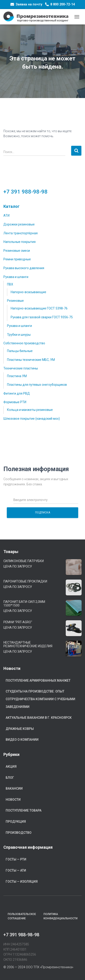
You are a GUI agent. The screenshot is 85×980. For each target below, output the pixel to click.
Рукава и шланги (16, 277)
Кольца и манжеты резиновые (30, 410)
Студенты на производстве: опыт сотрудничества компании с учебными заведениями (40, 699)
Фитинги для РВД (17, 393)
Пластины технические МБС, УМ (31, 360)
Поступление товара (24, 810)
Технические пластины (21, 368)
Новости (13, 800)
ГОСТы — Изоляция (22, 882)
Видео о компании (22, 740)
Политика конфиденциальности (61, 916)
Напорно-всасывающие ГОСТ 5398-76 (39, 308)
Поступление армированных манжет (38, 680)
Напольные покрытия (19, 242)
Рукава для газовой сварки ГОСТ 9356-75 (42, 317)
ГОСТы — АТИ (16, 870)
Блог (10, 778)
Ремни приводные (17, 259)
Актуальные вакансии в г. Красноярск (39, 718)
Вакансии (14, 788)
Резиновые (15, 301)
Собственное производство (24, 343)
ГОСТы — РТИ (16, 859)
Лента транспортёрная (21, 233)
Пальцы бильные (20, 351)
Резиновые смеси (17, 251)
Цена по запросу (18, 566)
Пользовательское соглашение (22, 916)
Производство (19, 833)
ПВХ (10, 284)
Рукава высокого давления (24, 268)
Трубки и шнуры (19, 335)
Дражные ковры (20, 729)
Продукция (16, 822)
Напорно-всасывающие (28, 292)
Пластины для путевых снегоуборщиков (37, 385)
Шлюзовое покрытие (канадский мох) (32, 419)
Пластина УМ (17, 376)
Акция (11, 767)
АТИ (6, 216)
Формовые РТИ (15, 402)
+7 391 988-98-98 (25, 192)
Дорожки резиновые (19, 224)
